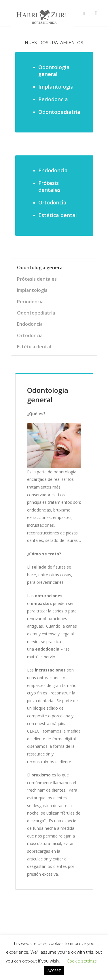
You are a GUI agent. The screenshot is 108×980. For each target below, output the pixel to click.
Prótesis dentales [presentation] (37, 279)
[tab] (50, 268)
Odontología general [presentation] (40, 268)
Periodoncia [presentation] (30, 302)
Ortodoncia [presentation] (30, 335)
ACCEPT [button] (54, 971)
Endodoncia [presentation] (30, 324)
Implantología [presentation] (32, 290)
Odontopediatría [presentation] (36, 313)
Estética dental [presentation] (34, 347)
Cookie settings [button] (82, 961)
